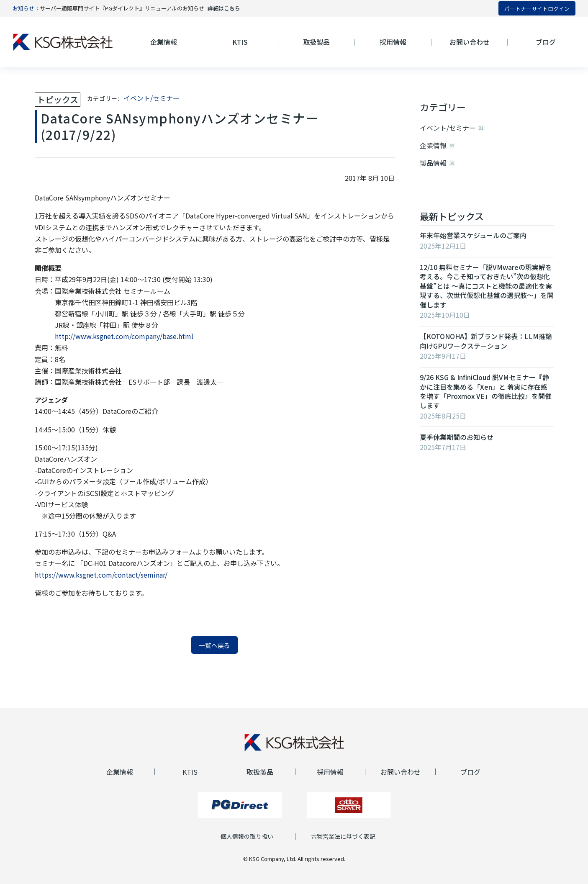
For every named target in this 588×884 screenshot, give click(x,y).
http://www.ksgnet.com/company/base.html (124, 336)
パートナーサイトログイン (537, 9)
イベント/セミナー (151, 98)
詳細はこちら (224, 8)
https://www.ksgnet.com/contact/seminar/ (101, 575)
